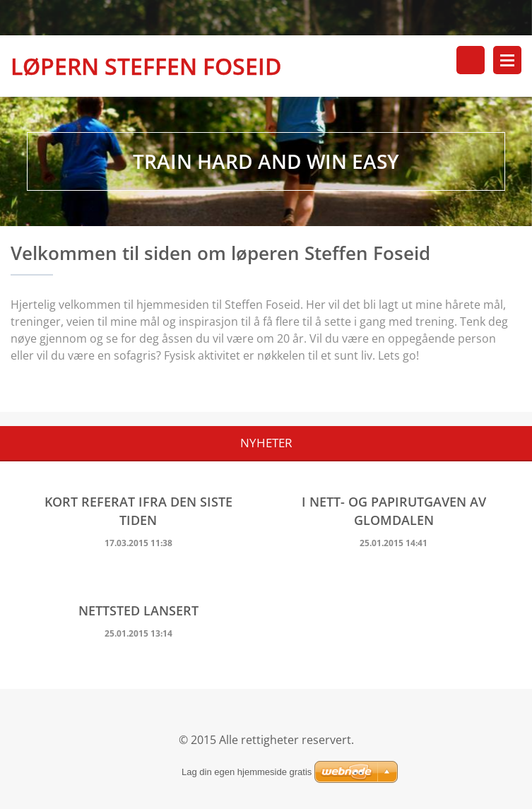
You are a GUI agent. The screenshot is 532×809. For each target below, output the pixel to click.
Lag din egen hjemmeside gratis (247, 772)
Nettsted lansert (138, 612)
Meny (507, 60)
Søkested (471, 60)
